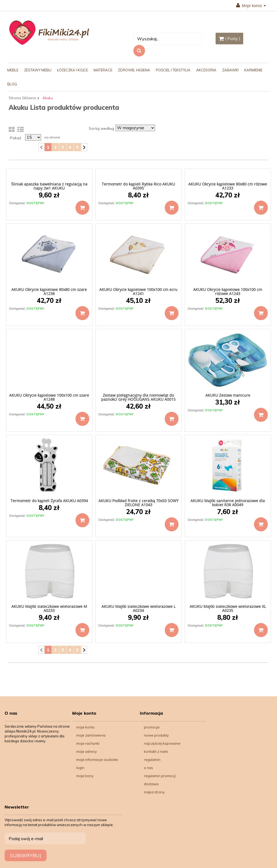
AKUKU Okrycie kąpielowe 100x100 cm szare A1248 (49, 397)
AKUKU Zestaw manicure (228, 395)
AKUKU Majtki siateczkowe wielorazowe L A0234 (138, 608)
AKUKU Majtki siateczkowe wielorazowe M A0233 (49, 608)
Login (80, 768)
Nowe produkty (156, 735)
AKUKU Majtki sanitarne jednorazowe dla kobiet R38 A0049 (228, 503)
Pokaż (16, 138)
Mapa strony (154, 792)
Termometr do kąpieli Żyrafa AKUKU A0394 (49, 501)
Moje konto (251, 6)
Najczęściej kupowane (162, 743)
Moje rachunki (88, 743)
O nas (149, 768)
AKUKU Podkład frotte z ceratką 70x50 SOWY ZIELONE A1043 (138, 503)
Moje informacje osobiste (97, 760)
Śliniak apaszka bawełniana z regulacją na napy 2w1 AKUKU (49, 186)
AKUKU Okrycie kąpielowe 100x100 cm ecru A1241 (138, 291)
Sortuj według (101, 128)
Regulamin (152, 760)
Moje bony (85, 776)
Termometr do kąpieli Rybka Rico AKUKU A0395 (138, 186)
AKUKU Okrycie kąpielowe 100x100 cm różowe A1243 (228, 291)
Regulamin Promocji (160, 776)
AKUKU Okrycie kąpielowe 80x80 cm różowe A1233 (228, 186)
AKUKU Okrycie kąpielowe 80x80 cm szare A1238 (49, 291)
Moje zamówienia (91, 735)
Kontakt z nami (156, 751)
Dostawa (151, 784)
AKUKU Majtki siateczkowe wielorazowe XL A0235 (228, 608)
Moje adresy (87, 751)
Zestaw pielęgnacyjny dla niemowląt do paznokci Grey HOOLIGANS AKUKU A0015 (138, 397)
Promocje (152, 727)
